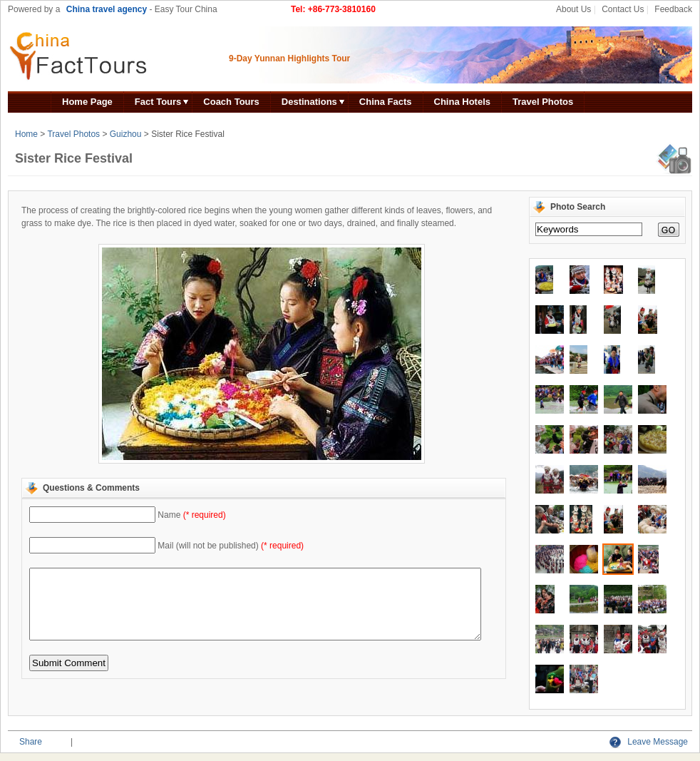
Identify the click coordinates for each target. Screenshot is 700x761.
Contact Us (623, 9)
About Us (573, 9)
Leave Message (649, 742)
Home (26, 134)
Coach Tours (231, 102)
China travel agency (107, 9)
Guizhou (126, 134)
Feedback (673, 9)
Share (31, 742)
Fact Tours (158, 102)
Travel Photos (543, 102)
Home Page (87, 102)
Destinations (309, 102)
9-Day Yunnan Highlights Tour (289, 58)
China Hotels (462, 102)
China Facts (386, 102)
